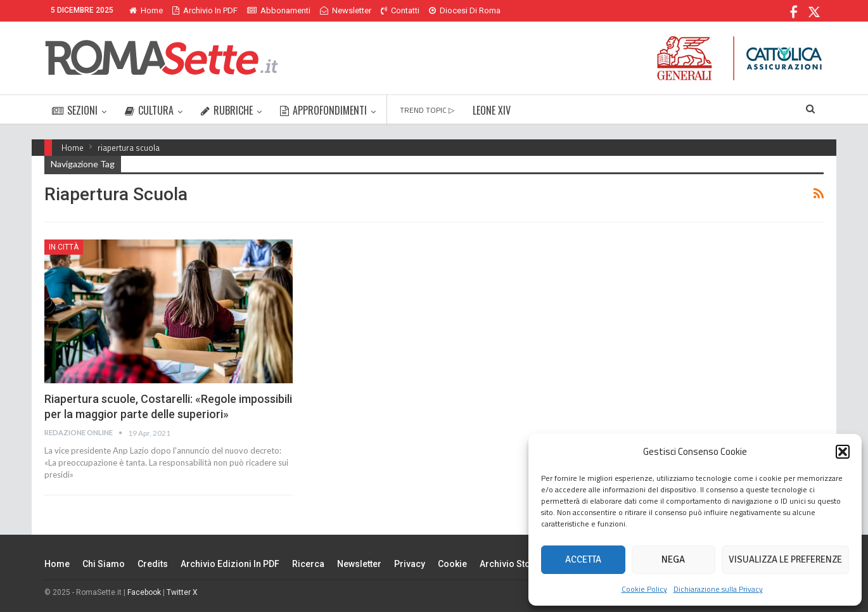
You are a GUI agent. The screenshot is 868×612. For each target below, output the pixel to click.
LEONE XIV (492, 110)
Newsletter (346, 10)
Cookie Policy (644, 589)
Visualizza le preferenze (785, 559)
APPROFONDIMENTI (323, 110)
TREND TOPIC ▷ (427, 110)
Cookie (452, 564)
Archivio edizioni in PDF (230, 564)
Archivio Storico (514, 564)
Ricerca (308, 564)
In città (64, 247)
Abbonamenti (279, 10)
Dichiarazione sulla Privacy (718, 589)
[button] (843, 452)
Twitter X (182, 592)
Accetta (583, 559)
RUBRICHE (227, 110)
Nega (673, 559)
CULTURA (149, 110)
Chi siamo (104, 564)
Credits (153, 564)
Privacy (410, 564)
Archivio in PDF (205, 10)
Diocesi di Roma (465, 10)
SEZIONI (75, 110)
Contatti (400, 10)
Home (146, 10)
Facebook (144, 592)
